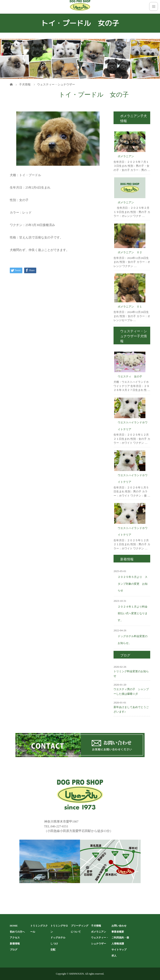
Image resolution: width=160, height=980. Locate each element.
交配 (53, 950)
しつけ (54, 944)
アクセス (15, 938)
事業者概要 (118, 932)
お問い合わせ (119, 926)
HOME (14, 926)
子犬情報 (96, 926)
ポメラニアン (126, 156)
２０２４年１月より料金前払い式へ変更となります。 (133, 613)
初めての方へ (17, 932)
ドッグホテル (58, 938)
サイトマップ (119, 950)
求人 (114, 956)
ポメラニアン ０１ (130, 307)
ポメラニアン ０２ (130, 252)
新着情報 (15, 944)
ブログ (14, 950)
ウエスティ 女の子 (130, 376)
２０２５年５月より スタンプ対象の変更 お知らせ (133, 584)
